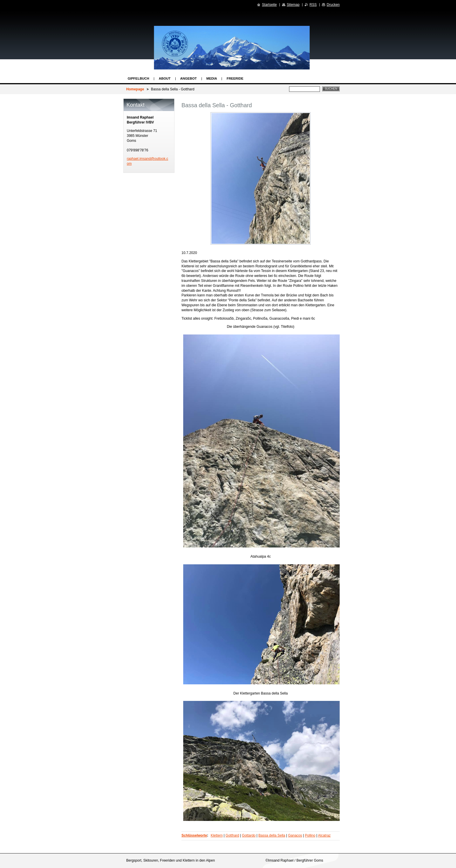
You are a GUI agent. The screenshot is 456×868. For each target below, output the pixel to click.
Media (212, 78)
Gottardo (249, 835)
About (165, 78)
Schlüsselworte (194, 835)
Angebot (189, 78)
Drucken (333, 5)
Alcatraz (324, 835)
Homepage (135, 89)
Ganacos (295, 835)
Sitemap (293, 5)
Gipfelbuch (138, 78)
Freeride (235, 78)
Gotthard (233, 835)
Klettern (217, 835)
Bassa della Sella (272, 835)
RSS (313, 5)
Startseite (269, 5)
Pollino (310, 835)
